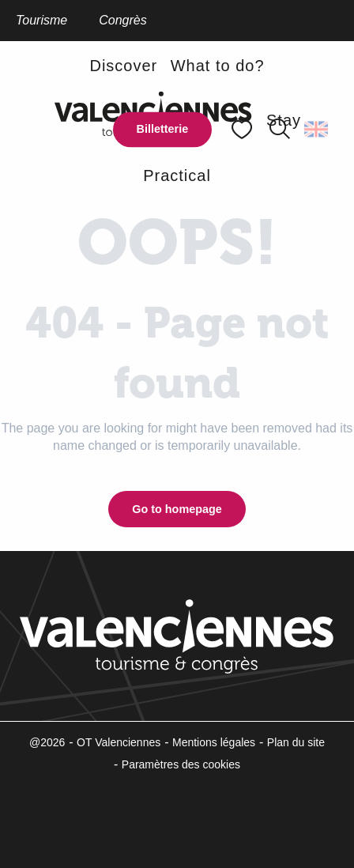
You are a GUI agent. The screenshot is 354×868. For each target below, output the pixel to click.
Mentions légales (214, 742)
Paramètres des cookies (181, 764)
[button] (317, 130)
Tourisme (41, 20)
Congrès (122, 20)
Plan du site (296, 742)
